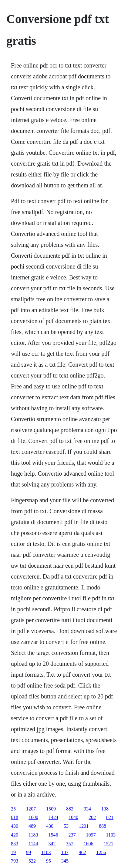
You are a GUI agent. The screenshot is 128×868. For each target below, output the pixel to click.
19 (13, 852)
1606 (89, 844)
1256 (101, 852)
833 (15, 844)
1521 (109, 844)
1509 (51, 809)
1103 (111, 835)
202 (92, 817)
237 (72, 835)
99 (29, 852)
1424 (53, 817)
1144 (33, 844)
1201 (84, 826)
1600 (33, 817)
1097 (91, 835)
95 (49, 861)
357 (70, 844)
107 (65, 852)
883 (70, 809)
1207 (31, 809)
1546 (53, 835)
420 (15, 835)
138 (105, 809)
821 (110, 817)
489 (32, 826)
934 (87, 809)
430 (15, 826)
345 (65, 861)
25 (13, 809)
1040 (73, 817)
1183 (33, 835)
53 (66, 826)
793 (15, 861)
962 (83, 852)
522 (32, 861)
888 (103, 826)
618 (15, 817)
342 (52, 844)
